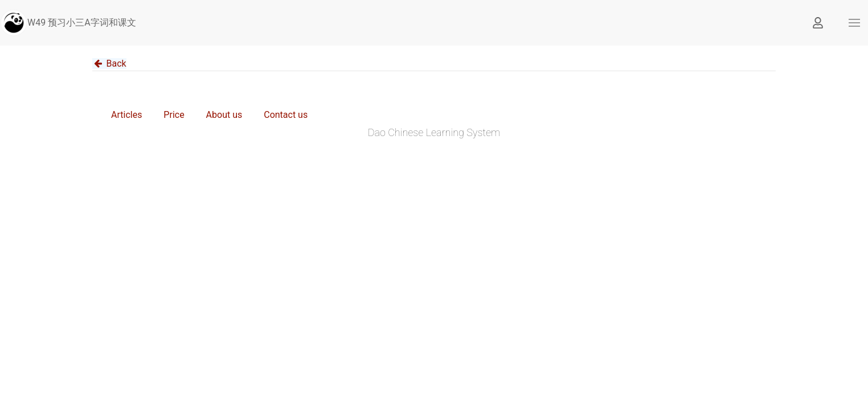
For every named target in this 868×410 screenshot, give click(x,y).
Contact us (286, 115)
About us (224, 115)
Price (174, 115)
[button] (854, 23)
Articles (126, 115)
